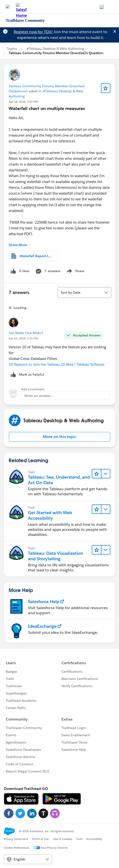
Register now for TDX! (33, 32)
